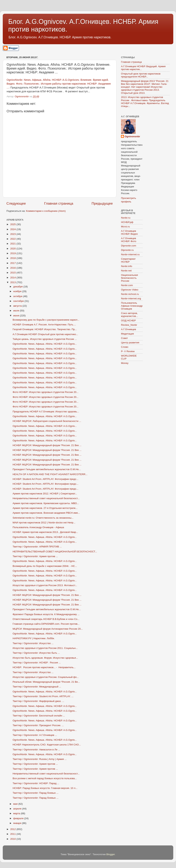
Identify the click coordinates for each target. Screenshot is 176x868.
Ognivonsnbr (132, 136)
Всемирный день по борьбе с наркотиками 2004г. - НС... (45, 566)
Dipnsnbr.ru (127, 250)
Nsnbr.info (127, 266)
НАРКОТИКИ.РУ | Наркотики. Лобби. (34, 638)
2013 (13, 282)
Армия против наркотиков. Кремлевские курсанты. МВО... (46, 503)
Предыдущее (102, 203)
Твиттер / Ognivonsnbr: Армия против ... (35, 556)
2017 (13, 263)
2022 (13, 239)
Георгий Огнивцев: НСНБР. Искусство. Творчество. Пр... (45, 329)
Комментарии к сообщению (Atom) (46, 211)
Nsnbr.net (126, 271)
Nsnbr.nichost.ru (130, 294)
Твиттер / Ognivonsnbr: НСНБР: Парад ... (36, 783)
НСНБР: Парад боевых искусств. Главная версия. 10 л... (45, 788)
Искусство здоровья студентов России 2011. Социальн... (45, 648)
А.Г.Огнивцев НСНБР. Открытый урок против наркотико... (45, 334)
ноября (18, 291)
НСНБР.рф (127, 222)
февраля (19, 818)
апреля (18, 809)
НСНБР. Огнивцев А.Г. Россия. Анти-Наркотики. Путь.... (44, 325)
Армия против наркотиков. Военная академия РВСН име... (46, 513)
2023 (13, 234)
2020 (13, 249)
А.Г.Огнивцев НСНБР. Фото (129, 240)
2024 (13, 229)
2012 (13, 829)
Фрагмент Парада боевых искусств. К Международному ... (46, 614)
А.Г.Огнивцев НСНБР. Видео (129, 232)
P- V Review (128, 351)
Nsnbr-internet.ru (130, 254)
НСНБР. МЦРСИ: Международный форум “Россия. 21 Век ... (47, 445)
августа (18, 306)
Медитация (127, 334)
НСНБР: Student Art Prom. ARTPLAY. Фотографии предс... (46, 479)
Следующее (16, 203)
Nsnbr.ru (126, 218)
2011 (13, 834)
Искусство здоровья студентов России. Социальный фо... (46, 677)
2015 (13, 273)
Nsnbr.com (127, 285)
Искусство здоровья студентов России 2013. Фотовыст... (45, 585)
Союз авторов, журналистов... (129, 315)
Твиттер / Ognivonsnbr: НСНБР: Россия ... (37, 663)
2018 (13, 258)
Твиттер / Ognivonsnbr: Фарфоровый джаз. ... (38, 701)
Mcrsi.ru (125, 227)
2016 (13, 268)
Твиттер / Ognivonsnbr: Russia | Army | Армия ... (40, 759)
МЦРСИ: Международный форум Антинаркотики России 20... (48, 629)
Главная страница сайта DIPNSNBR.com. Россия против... (46, 624)
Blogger (111, 854)
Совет (124, 338)
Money (125, 363)
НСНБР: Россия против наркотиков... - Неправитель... (44, 667)
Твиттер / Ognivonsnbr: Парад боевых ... (36, 793)
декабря (18, 287)
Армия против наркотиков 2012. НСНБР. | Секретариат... (45, 494)
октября (18, 296)
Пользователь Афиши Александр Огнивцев (132, 306)
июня (16, 316)
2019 (13, 253)
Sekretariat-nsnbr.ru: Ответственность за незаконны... (43, 518)
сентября (19, 301)
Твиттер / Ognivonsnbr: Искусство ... (33, 643)
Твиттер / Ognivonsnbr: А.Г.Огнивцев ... (35, 735)
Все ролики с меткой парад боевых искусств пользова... (45, 778)
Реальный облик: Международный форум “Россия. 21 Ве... (46, 682)
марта (17, 813)
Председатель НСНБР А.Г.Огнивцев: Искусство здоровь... (46, 412)
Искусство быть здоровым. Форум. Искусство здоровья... (45, 658)
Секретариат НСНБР (128, 260)
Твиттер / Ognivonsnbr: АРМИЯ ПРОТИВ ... (37, 547)
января (18, 823)
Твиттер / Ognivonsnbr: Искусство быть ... (36, 653)
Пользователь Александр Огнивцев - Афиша (38, 527)
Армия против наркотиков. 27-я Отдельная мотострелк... (45, 508)
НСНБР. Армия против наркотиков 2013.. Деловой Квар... (45, 532)
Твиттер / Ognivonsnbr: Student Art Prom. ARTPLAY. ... (43, 696)
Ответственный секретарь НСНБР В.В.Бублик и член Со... (46, 619)
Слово (125, 347)
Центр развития (130, 343)
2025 (13, 224)
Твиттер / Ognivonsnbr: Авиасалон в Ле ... (36, 750)
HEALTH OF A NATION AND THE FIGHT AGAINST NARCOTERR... (50, 474)
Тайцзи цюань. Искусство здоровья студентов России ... (45, 339)
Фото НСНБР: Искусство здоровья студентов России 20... (46, 392)
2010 (13, 839)
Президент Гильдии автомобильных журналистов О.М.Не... (47, 469)
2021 (13, 244)
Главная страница (59, 203)
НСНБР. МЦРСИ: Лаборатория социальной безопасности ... (47, 421)
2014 (13, 278)
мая (16, 804)
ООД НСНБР (128, 320)
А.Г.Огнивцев (129, 329)
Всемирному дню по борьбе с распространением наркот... (46, 320)
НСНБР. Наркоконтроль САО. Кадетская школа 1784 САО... (47, 745)
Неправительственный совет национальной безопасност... (46, 498)
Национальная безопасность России (129, 278)
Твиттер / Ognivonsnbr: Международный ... (37, 687)
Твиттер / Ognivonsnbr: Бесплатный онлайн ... (39, 716)
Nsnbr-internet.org (131, 298)
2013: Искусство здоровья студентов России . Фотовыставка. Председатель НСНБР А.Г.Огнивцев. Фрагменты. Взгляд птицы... (145, 102)
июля (16, 311)
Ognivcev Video (130, 290)
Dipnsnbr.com (129, 246)
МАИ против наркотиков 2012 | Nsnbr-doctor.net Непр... (44, 523)
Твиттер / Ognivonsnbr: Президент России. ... (38, 725)
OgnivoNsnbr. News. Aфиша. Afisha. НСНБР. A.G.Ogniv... (45, 344)
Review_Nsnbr (129, 325)
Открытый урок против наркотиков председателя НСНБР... (141, 75)
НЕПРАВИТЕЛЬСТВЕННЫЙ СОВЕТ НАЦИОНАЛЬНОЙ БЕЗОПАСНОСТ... (55, 552)
